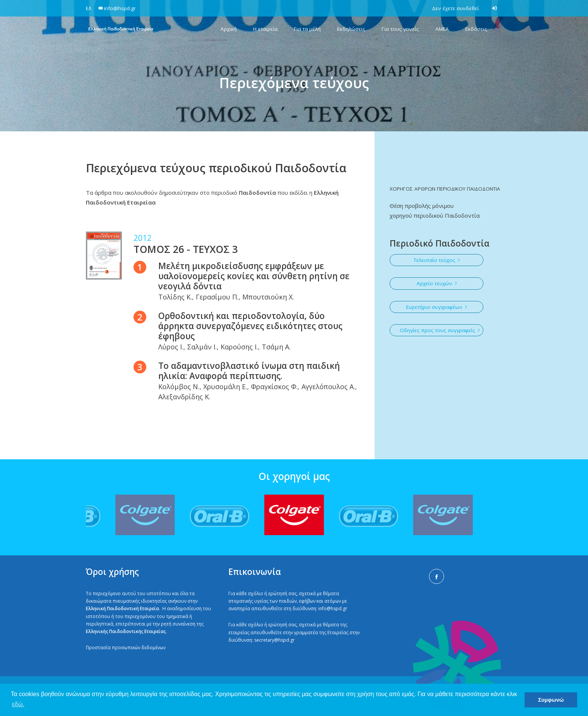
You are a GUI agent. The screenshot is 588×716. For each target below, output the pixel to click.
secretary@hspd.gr (274, 640)
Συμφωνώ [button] (551, 700)
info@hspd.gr (333, 608)
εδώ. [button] (18, 704)
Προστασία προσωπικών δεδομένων (126, 648)
